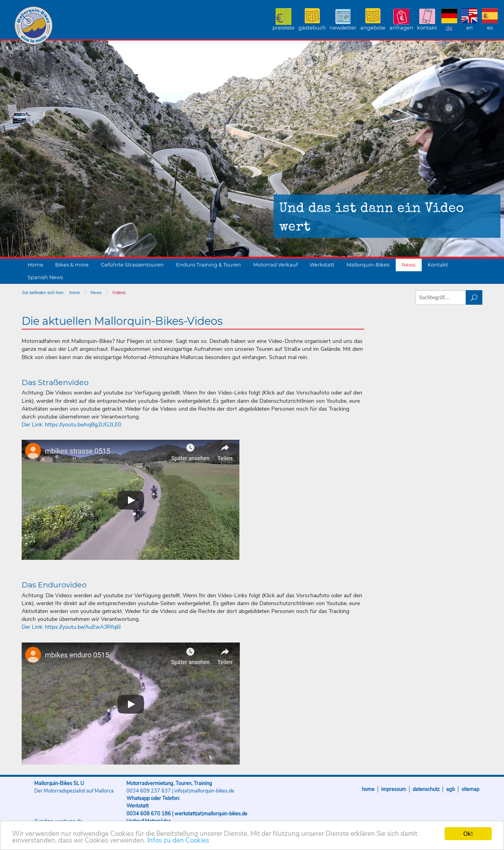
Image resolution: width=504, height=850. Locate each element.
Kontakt (427, 28)
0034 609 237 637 (149, 791)
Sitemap (470, 789)
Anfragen (401, 28)
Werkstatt (322, 265)
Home (35, 265)
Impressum (394, 789)
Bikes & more (72, 265)
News (409, 265)
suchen (474, 297)
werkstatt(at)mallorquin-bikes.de (211, 814)
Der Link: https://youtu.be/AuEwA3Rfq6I (71, 627)
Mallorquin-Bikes (80, 26)
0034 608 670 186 (149, 814)
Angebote (373, 28)
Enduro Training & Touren (208, 265)
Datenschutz (426, 789)
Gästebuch (312, 28)
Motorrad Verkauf (275, 265)
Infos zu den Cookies (178, 841)
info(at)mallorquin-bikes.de (204, 791)
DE (449, 28)
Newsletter (343, 28)
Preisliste (283, 28)
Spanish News (45, 277)
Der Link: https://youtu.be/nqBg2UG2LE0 (71, 425)
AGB (450, 789)
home (75, 293)
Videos (119, 293)
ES (490, 28)
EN (470, 28)
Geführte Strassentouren (132, 265)
